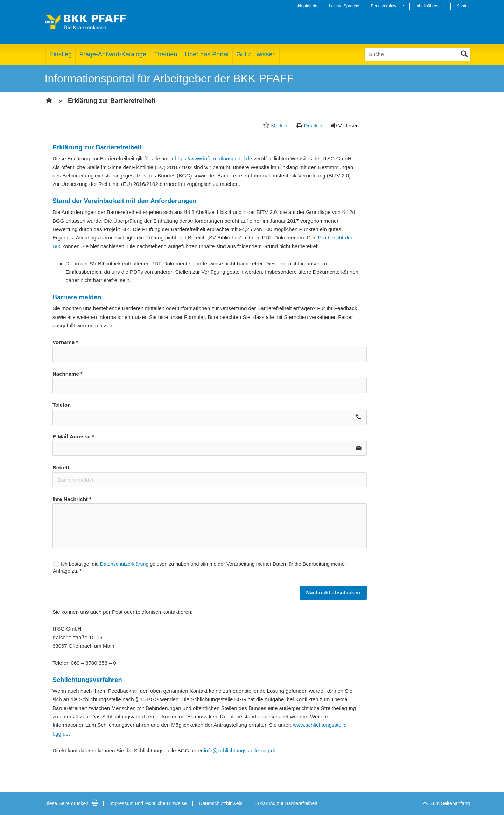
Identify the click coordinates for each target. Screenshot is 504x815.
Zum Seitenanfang (446, 802)
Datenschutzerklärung (124, 564)
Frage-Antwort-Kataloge (113, 54)
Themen (166, 54)
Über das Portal (207, 54)
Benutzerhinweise (388, 6)
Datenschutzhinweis (221, 803)
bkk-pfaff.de (306, 6)
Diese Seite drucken (72, 803)
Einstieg (61, 54)
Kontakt (464, 6)
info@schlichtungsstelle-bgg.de (240, 750)
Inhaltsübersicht (430, 6)
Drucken (314, 126)
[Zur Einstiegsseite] (49, 101)
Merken (280, 126)
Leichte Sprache (344, 6)
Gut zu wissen (256, 54)
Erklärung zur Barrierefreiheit (112, 101)
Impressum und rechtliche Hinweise (148, 803)
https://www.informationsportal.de (213, 158)
